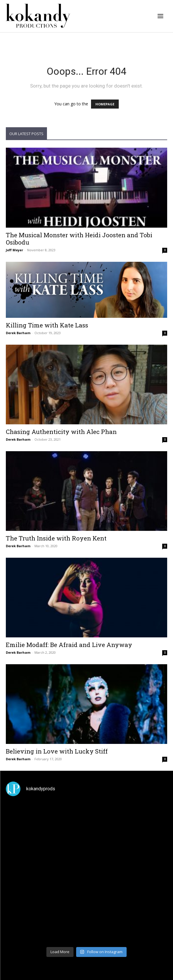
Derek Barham (18, 333)
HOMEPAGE (105, 104)
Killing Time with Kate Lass (47, 325)
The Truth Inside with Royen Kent (56, 538)
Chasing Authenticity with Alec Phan (61, 432)
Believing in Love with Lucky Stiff (57, 751)
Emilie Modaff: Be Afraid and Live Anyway (69, 645)
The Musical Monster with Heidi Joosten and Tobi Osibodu (79, 239)
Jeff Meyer (14, 250)
